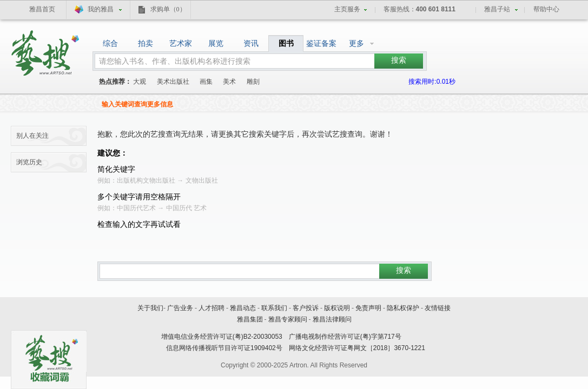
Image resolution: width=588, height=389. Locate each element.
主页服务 (347, 9)
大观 (140, 82)
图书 (286, 43)
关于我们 (150, 308)
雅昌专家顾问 (288, 319)
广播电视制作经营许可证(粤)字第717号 (345, 337)
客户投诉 (306, 308)
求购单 (168, 9)
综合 (110, 43)
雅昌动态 (243, 308)
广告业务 (180, 308)
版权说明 (337, 308)
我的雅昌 (101, 9)
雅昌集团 (250, 319)
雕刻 (253, 82)
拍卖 (146, 43)
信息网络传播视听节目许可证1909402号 (224, 348)
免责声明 (368, 308)
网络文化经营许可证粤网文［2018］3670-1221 (357, 348)
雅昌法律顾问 (332, 319)
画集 (206, 82)
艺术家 (181, 43)
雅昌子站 (497, 9)
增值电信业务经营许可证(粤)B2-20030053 (222, 337)
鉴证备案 (321, 43)
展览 (216, 43)
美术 (229, 82)
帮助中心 (546, 9)
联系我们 (274, 308)
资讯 (251, 43)
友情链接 (438, 308)
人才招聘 (212, 308)
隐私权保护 (403, 308)
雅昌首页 (42, 9)
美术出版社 (173, 82)
